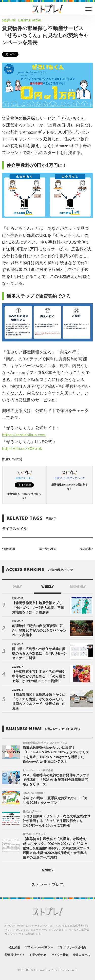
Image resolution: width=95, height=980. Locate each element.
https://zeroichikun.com (24, 435)
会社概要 (15, 947)
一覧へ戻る (48, 549)
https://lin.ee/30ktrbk (22, 448)
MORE (48, 870)
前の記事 (9, 549)
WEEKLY (48, 587)
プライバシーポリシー (39, 947)
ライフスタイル (14, 528)
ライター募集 (60, 955)
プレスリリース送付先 (72, 947)
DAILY (17, 587)
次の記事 (86, 549)
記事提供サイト (15, 955)
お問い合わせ (38, 955)
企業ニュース (81, 955)
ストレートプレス (47, 884)
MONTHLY (78, 587)
